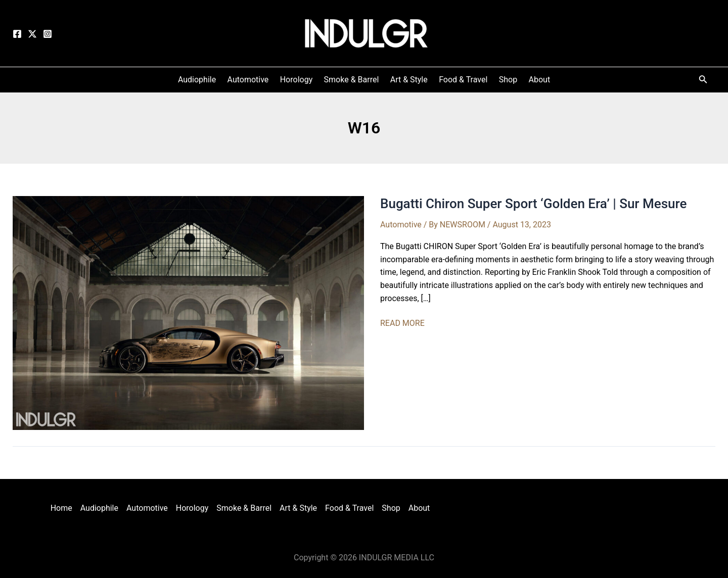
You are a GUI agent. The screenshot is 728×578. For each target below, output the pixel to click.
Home (61, 508)
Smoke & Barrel (244, 508)
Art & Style (298, 508)
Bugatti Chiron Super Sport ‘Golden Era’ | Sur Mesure (533, 204)
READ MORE (402, 323)
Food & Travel (349, 508)
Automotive (401, 225)
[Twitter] (32, 34)
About (419, 508)
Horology (192, 508)
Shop (391, 508)
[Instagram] (48, 34)
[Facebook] (17, 34)
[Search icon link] (703, 81)
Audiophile (99, 508)
